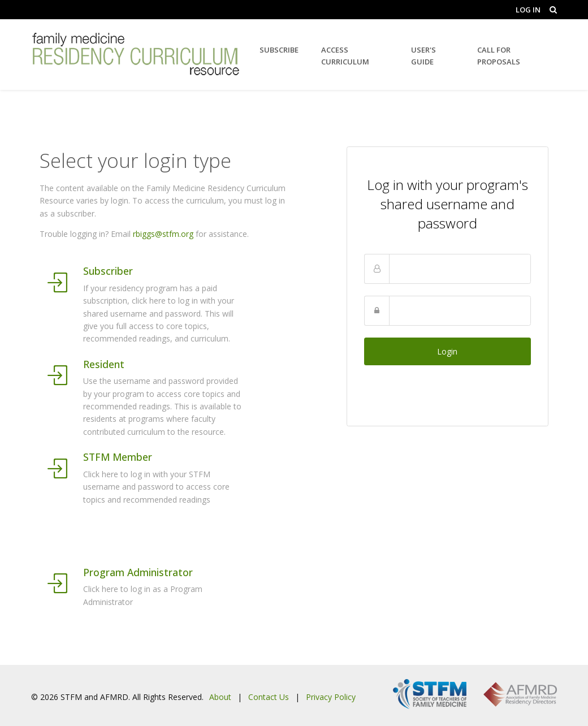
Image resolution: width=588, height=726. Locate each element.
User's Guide (423, 56)
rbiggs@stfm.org (163, 234)
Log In (528, 10)
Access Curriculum (345, 56)
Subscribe (279, 50)
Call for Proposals (499, 56)
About (220, 697)
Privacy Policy (331, 697)
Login (447, 351)
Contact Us (269, 697)
